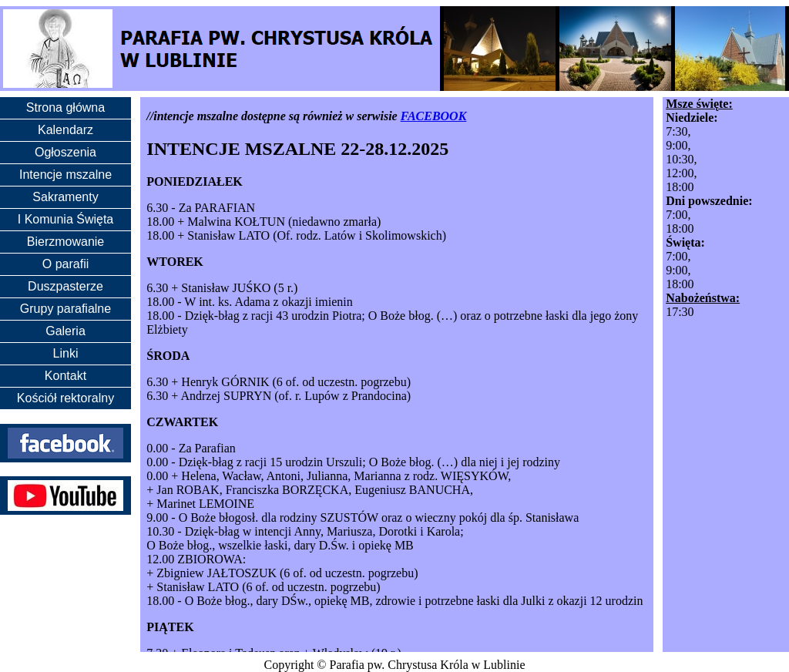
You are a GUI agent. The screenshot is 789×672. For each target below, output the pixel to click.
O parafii (65, 264)
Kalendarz (65, 130)
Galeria (65, 331)
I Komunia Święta (66, 219)
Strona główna (65, 108)
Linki (66, 353)
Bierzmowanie (65, 242)
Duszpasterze (65, 286)
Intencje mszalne (65, 175)
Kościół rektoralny (65, 398)
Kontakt (65, 376)
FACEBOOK (434, 116)
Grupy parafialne (65, 309)
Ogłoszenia (65, 152)
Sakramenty (65, 197)
